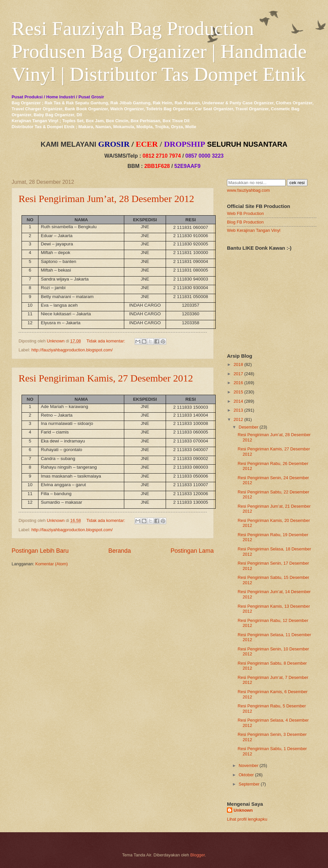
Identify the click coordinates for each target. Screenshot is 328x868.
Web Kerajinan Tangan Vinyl (254, 230)
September (249, 784)
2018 (238, 364)
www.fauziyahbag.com (248, 190)
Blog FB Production (245, 222)
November (248, 766)
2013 (238, 410)
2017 (238, 374)
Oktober (246, 775)
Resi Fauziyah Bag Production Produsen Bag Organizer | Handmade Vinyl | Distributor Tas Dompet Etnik (159, 51)
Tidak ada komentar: (106, 341)
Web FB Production (245, 213)
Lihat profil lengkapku (247, 819)
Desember (248, 427)
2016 (238, 383)
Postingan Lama (192, 551)
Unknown (243, 810)
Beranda (120, 551)
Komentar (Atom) (52, 564)
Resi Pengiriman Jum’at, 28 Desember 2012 (106, 199)
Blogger (197, 855)
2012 (238, 419)
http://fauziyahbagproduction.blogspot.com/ (72, 350)
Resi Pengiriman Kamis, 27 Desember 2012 (106, 378)
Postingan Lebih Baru (40, 551)
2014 (238, 401)
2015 (238, 392)
